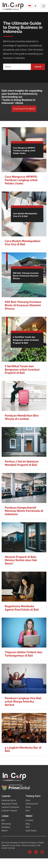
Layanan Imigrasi (9, 811)
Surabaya (6, 827)
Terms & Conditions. (29, 845)
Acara (28, 807)
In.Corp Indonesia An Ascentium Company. (20, 843)
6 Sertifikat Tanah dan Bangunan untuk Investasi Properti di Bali (22, 370)
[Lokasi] (12, 816)
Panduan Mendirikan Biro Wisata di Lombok (22, 417)
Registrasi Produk (9, 804)
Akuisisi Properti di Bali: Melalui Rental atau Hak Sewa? (21, 560)
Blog (28, 824)
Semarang (6, 824)
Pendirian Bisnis (9, 800)
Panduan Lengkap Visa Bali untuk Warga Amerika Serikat (23, 702)
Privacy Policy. (15, 845)
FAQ (27, 827)
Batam (5, 831)
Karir (28, 811)
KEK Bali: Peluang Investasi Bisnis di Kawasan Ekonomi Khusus (23, 305)
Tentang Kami (32, 804)
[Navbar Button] (43, 6)
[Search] (17, 67)
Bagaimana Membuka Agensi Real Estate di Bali (22, 608)
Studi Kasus (31, 831)
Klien (28, 800)
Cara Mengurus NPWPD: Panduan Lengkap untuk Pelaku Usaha (21, 180)
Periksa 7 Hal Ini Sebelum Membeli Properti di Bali (22, 463)
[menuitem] (32, 6)
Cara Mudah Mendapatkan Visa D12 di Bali (23, 243)
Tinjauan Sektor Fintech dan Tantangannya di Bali (23, 654)
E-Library (30, 820)
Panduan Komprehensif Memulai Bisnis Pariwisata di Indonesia (24, 511)
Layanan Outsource (10, 807)
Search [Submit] (38, 67)
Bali (3, 820)
